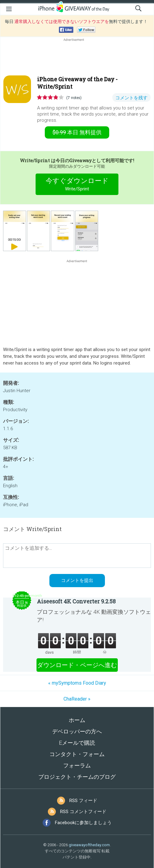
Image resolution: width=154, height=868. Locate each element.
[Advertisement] (77, 57)
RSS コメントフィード (83, 812)
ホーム (77, 720)
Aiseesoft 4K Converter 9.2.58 (76, 601)
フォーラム (77, 765)
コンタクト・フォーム (77, 754)
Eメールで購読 (77, 743)
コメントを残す (131, 98)
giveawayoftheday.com (89, 845)
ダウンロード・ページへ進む (77, 665)
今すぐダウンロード (77, 185)
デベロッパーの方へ (77, 731)
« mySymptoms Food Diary (77, 683)
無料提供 (77, 132)
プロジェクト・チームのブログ (77, 777)
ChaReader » (77, 699)
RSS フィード (83, 801)
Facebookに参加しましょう (83, 823)
